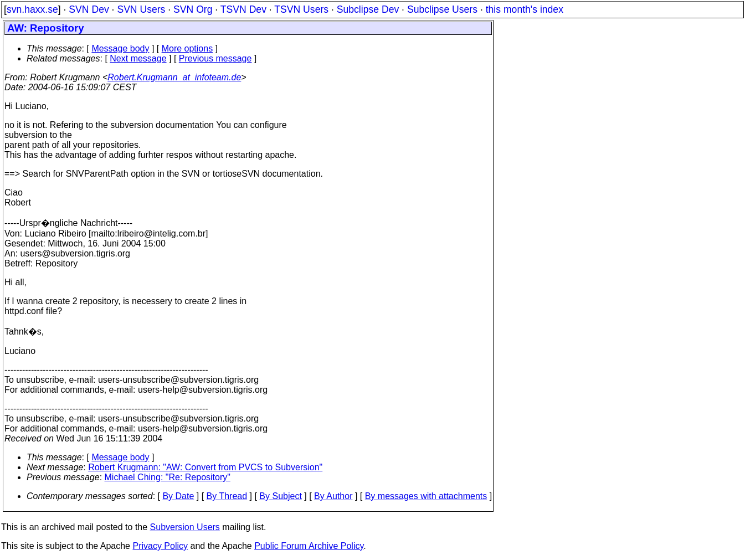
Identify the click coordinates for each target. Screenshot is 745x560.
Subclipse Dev (368, 9)
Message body (120, 48)
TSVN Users (301, 9)
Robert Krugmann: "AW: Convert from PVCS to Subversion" (205, 467)
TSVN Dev (243, 9)
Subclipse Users (442, 9)
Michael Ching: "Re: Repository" (168, 477)
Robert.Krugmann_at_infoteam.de (174, 77)
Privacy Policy (160, 546)
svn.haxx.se (32, 9)
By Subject (280, 496)
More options (187, 48)
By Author (333, 496)
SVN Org (193, 9)
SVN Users (141, 9)
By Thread (227, 496)
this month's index (525, 9)
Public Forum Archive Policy (309, 546)
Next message (138, 58)
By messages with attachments (426, 496)
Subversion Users (185, 527)
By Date (178, 496)
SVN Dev (89, 9)
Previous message (215, 58)
